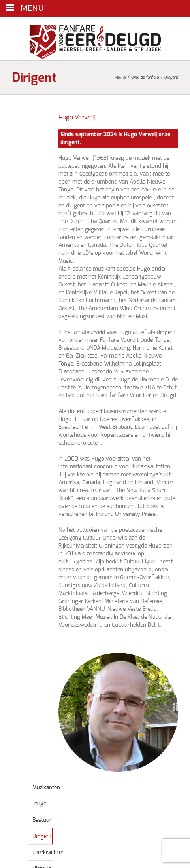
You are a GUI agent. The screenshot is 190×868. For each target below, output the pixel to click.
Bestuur (42, 820)
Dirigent (42, 836)
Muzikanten (46, 788)
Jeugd (40, 804)
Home (120, 78)
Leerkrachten (49, 853)
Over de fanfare (145, 78)
